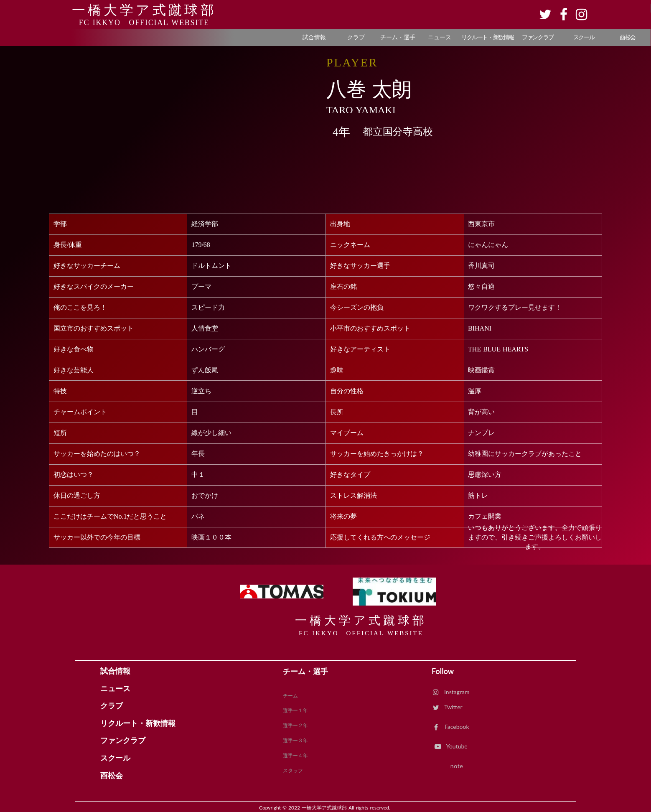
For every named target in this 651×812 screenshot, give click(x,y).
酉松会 (112, 776)
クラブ (112, 706)
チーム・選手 (305, 671)
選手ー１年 (295, 710)
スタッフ (293, 770)
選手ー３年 (295, 740)
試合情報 (115, 671)
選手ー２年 (295, 725)
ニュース (115, 689)
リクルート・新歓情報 (138, 723)
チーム (290, 696)
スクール (115, 758)
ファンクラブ (123, 741)
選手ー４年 (295, 755)
